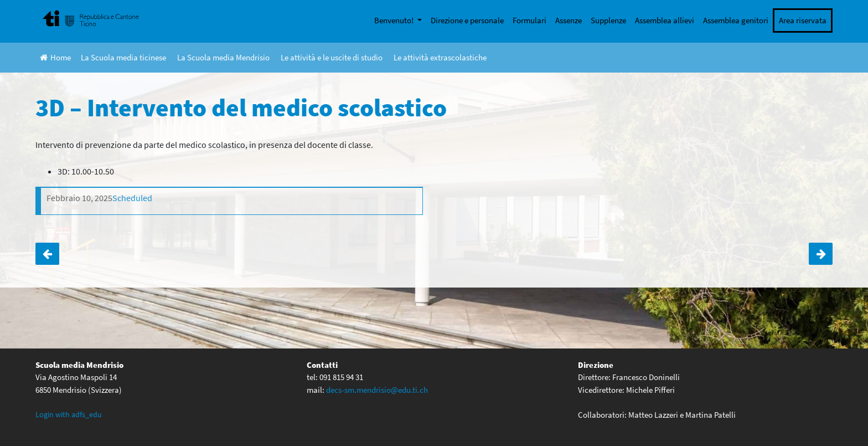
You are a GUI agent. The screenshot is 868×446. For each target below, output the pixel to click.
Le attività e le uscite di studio (332, 57)
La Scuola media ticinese (123, 57)
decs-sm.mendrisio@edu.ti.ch (377, 390)
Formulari (529, 20)
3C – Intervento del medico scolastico (47, 254)
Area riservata (803, 20)
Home (55, 57)
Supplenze (608, 20)
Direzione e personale (467, 20)
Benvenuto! (395, 20)
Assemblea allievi (665, 20)
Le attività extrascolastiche (440, 57)
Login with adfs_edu (69, 414)
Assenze (569, 20)
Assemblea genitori (736, 20)
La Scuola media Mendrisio (223, 57)
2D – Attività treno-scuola (821, 254)
